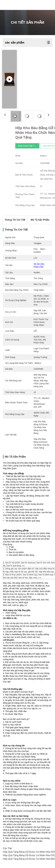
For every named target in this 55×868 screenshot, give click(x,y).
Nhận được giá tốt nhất (42, 146)
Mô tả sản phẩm (40, 220)
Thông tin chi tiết (15, 220)
